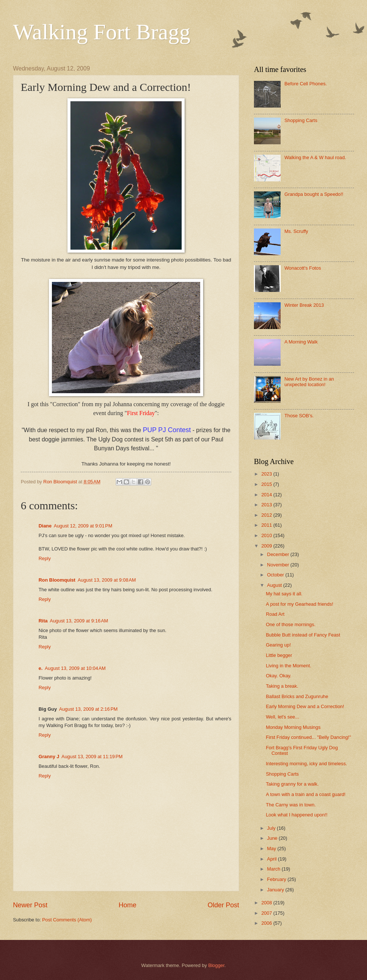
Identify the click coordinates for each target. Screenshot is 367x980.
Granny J (49, 757)
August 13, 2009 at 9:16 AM (79, 621)
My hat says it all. (284, 594)
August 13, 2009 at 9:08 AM (107, 580)
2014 (267, 495)
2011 (267, 525)
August (275, 585)
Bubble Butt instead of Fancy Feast (303, 635)
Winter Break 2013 (304, 305)
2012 (267, 515)
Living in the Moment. (288, 666)
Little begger (279, 655)
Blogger (216, 965)
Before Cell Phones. (306, 84)
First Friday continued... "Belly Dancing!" (308, 737)
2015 (267, 484)
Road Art (275, 614)
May (272, 849)
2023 (267, 474)
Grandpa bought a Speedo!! (314, 194)
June (273, 838)
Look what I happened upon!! (297, 815)
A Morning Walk (301, 342)
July (272, 828)
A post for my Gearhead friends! (300, 604)
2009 (267, 546)
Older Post (223, 905)
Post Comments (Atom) (67, 920)
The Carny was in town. (291, 805)
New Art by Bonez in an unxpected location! (309, 382)
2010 (267, 535)
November (279, 565)
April (272, 859)
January (276, 890)
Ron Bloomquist (57, 580)
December (279, 554)
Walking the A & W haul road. (315, 157)
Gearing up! (278, 645)
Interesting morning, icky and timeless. (306, 764)
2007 (267, 913)
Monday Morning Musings (293, 727)
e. (41, 668)
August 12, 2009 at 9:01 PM (83, 526)
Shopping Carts (301, 120)
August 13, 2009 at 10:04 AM (75, 668)
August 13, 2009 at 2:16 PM (88, 709)
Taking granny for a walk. (292, 784)
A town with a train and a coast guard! (306, 794)
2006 (267, 923)
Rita (43, 621)
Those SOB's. (299, 416)
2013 (267, 505)
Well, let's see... (282, 717)
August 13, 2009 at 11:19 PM (92, 757)
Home (128, 905)
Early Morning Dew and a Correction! (305, 706)
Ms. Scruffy (296, 231)
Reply (45, 558)
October (276, 575)
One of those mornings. (291, 624)
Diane (45, 526)
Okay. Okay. (279, 676)
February (277, 879)
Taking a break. (282, 686)
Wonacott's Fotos (303, 268)
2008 (267, 903)
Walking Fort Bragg (102, 32)
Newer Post (30, 905)
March (274, 869)
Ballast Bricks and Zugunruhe (297, 696)
